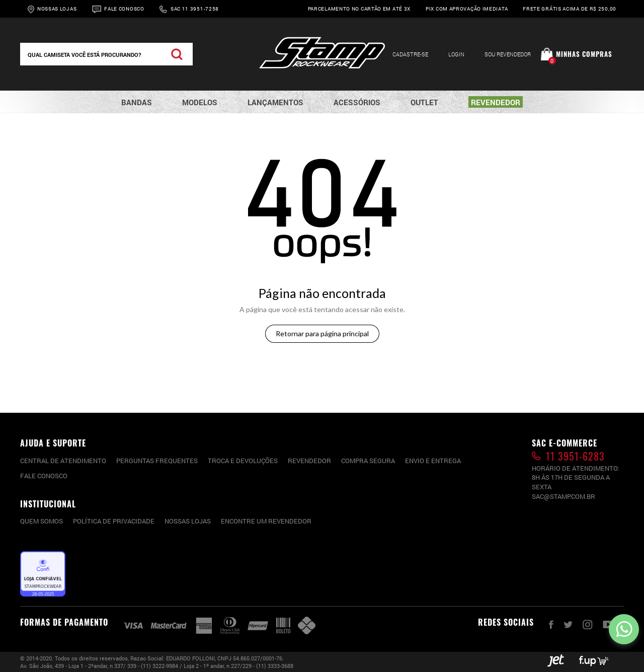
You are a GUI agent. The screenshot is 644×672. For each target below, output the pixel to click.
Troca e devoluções (243, 461)
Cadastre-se (410, 54)
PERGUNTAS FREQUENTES (157, 461)
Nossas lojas (188, 521)
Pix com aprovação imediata (467, 9)
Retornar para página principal (322, 333)
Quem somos (42, 521)
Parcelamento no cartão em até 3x (359, 9)
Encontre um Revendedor (266, 521)
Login (456, 54)
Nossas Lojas (57, 9)
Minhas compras (584, 54)
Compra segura (368, 461)
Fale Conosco (124, 9)
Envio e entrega (433, 461)
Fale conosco (44, 476)
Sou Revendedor (508, 54)
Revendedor (309, 461)
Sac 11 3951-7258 (195, 9)
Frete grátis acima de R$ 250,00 (570, 9)
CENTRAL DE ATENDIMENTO (63, 461)
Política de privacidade (114, 521)
